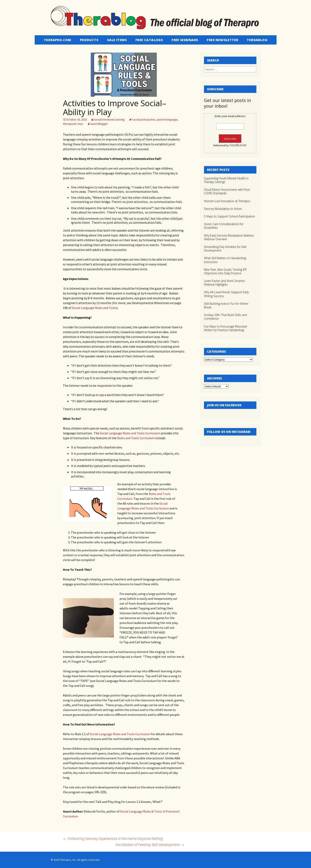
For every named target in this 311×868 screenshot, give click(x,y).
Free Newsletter (222, 40)
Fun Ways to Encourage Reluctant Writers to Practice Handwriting (226, 328)
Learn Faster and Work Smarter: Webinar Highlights (225, 283)
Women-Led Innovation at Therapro (227, 201)
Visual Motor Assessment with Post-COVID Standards (227, 191)
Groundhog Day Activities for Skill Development (225, 249)
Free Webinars (185, 40)
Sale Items (117, 40)
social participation (144, 120)
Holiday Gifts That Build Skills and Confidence (225, 317)
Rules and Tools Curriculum (136, 438)
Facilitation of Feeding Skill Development (150, 845)
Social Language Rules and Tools (94, 308)
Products (89, 40)
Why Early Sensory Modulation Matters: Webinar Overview (229, 237)
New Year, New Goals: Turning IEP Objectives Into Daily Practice (225, 271)
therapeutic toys (73, 124)
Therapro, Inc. (68, 860)
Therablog (257, 40)
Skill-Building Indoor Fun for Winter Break (226, 305)
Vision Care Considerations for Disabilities (224, 226)
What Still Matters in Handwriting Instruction (225, 260)
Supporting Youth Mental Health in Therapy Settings (226, 180)
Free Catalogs (149, 40)
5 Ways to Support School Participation (229, 216)
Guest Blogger (99, 124)
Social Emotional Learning (109, 120)
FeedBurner (238, 145)
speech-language (167, 120)
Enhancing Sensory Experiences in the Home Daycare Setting (113, 838)
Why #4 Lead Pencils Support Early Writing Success (226, 294)
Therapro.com (57, 40)
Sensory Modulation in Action (223, 209)
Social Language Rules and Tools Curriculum (130, 433)
